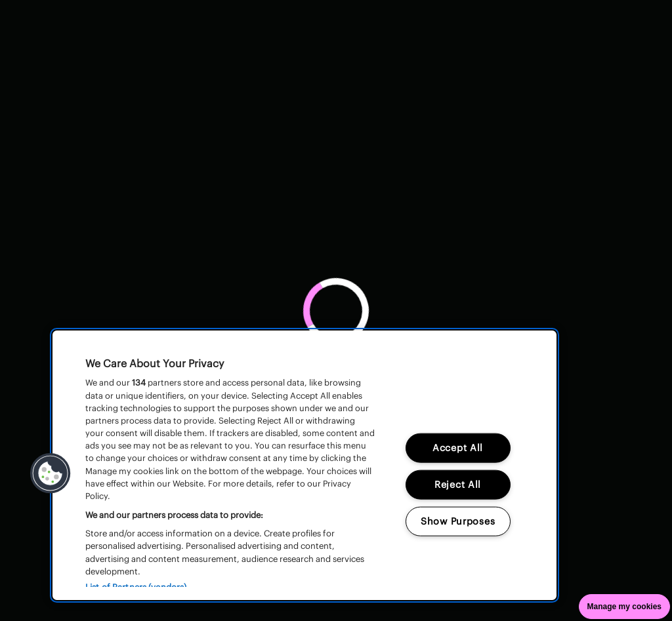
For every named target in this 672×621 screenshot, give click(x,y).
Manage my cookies (624, 607)
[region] (304, 465)
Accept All (458, 448)
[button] (51, 473)
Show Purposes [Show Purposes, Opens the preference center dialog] (458, 521)
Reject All (458, 485)
